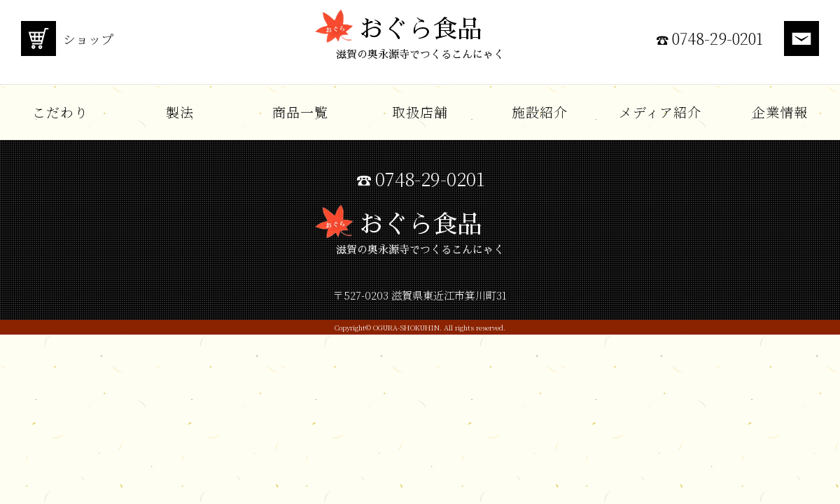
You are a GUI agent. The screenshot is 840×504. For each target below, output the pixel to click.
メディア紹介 (660, 112)
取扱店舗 (420, 112)
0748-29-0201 (717, 38)
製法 (180, 112)
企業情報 (780, 112)
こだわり (60, 112)
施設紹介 (540, 112)
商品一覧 (300, 112)
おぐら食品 (420, 42)
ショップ (67, 38)
